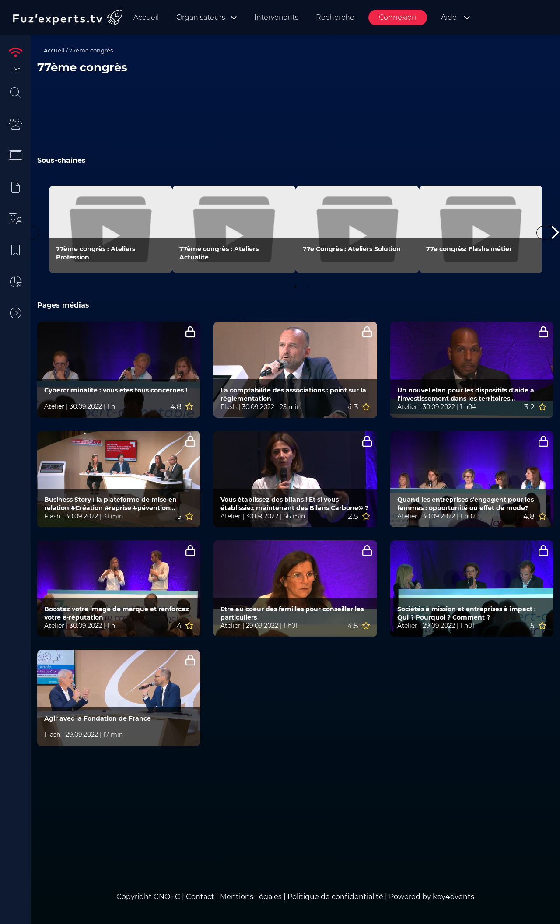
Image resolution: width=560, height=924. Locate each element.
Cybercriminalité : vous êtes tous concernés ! (116, 390)
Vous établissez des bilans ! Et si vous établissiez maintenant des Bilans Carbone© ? (294, 504)
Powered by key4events (432, 897)
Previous (32, 233)
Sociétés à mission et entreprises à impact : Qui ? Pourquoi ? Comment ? (467, 613)
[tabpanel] (111, 229)
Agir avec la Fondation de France (98, 718)
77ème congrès (91, 50)
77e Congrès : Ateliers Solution (352, 249)
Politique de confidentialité (335, 897)
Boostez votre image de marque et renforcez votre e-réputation (117, 613)
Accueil (54, 50)
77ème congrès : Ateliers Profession (96, 253)
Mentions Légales (251, 897)
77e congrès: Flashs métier (469, 249)
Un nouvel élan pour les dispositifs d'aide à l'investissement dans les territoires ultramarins (466, 395)
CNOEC (167, 897)
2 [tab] (308, 287)
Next (546, 233)
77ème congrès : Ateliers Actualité (219, 253)
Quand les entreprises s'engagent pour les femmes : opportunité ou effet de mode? (465, 504)
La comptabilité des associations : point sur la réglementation (293, 394)
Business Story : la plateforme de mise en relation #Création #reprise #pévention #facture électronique (110, 504)
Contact (201, 897)
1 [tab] (295, 287)
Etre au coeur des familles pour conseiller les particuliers (292, 613)
